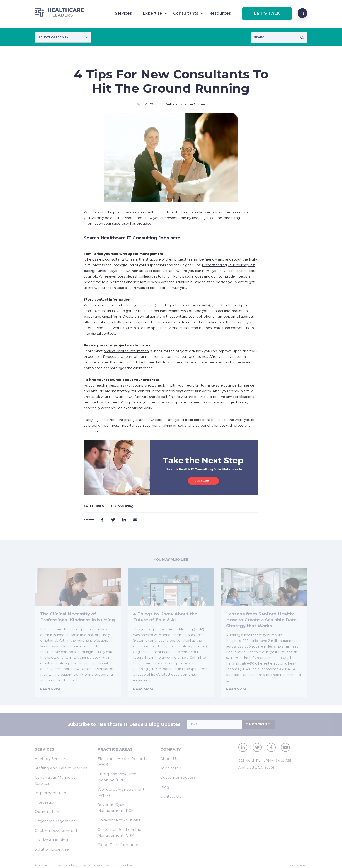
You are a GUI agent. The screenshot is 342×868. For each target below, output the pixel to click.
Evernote (174, 328)
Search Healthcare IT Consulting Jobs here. (133, 238)
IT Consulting (122, 506)
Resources (220, 13)
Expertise (152, 13)
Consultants (186, 13)
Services (123, 13)
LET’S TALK (267, 13)
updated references (191, 402)
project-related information (126, 351)
